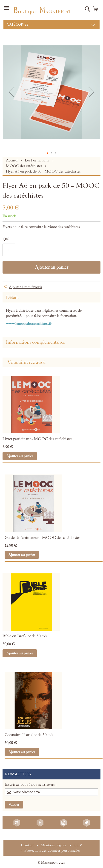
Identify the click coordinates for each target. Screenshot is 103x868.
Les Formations (37, 160)
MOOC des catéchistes (24, 166)
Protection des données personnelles (52, 850)
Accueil (12, 160)
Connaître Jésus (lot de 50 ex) (29, 735)
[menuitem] (51, 25)
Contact (27, 845)
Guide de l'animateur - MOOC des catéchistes (42, 538)
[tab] (51, 298)
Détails (13, 298)
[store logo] (42, 10)
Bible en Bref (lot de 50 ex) (25, 636)
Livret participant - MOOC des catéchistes (37, 439)
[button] (12, 92)
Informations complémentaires (35, 342)
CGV (78, 845)
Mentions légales (54, 845)
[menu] (51, 25)
